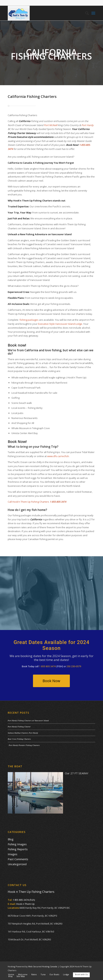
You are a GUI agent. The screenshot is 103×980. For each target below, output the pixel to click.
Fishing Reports (18, 849)
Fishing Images (17, 844)
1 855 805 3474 (48, 666)
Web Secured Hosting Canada (43, 966)
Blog (11, 839)
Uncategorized (17, 864)
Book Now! (17, 442)
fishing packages (29, 320)
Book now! (17, 345)
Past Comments (18, 859)
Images (13, 854)
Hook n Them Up (25, 904)
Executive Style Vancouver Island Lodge (60, 324)
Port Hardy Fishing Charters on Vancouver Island (28, 720)
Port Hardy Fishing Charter (19, 727)
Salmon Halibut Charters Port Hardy (23, 733)
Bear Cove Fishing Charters (19, 739)
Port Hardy (88, 125)
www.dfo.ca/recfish (58, 456)
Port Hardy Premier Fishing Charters (24, 745)
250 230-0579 (74, 666)
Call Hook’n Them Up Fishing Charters (28, 502)
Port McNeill (51, 125)
